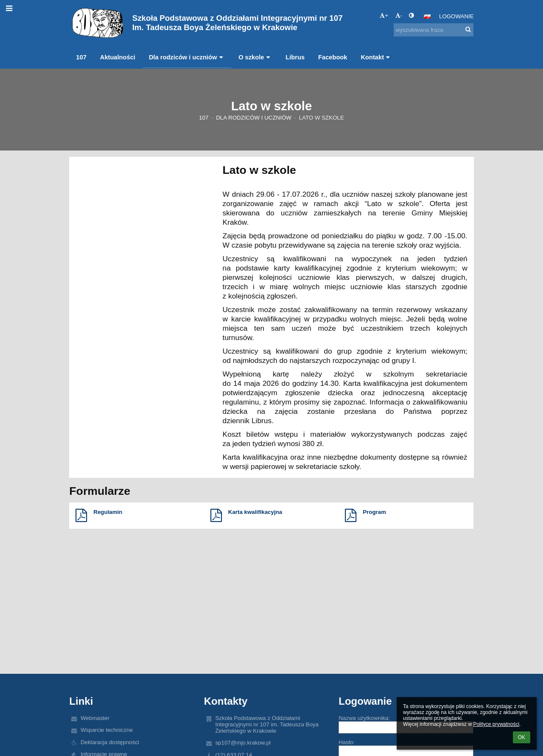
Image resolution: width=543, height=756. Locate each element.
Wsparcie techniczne (107, 730)
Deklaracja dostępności (110, 742)
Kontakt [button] (376, 57)
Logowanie (456, 16)
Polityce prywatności (496, 724)
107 (204, 118)
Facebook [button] (333, 57)
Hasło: (347, 742)
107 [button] (81, 57)
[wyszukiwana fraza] (434, 30)
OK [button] (522, 737)
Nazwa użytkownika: (364, 718)
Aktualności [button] (118, 57)
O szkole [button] (255, 57)
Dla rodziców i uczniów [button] (187, 57)
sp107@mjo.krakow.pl (243, 743)
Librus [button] (295, 57)
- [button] (399, 15)
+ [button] (384, 15)
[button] (427, 17)
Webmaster (95, 718)
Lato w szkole (322, 118)
